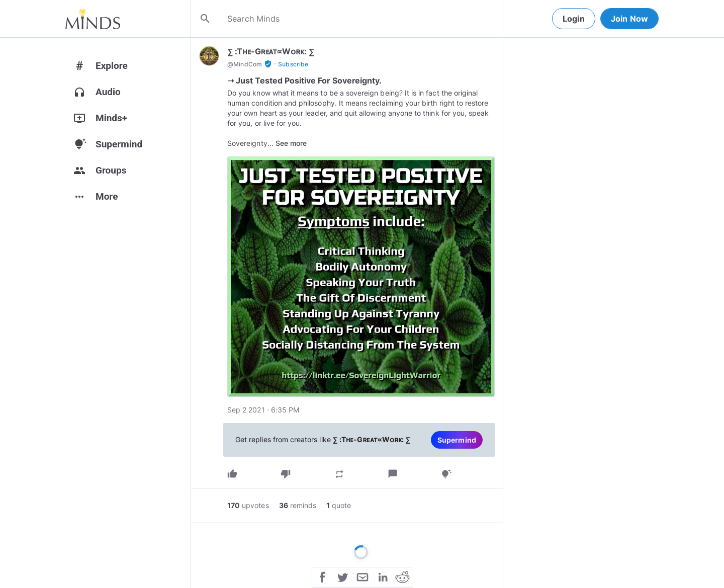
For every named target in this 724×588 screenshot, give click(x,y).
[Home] (93, 19)
